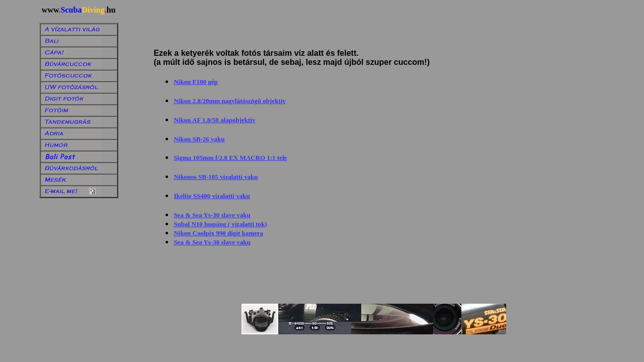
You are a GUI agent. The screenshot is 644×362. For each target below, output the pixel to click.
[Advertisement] (273, 22)
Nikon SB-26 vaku (199, 139)
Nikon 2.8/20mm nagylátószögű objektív (229, 101)
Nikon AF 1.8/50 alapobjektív (214, 120)
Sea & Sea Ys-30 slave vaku (212, 215)
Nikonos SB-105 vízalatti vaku (216, 177)
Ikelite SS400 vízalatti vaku (212, 196)
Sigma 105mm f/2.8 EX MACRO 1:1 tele (230, 158)
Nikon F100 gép (195, 82)
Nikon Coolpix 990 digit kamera (218, 233)
